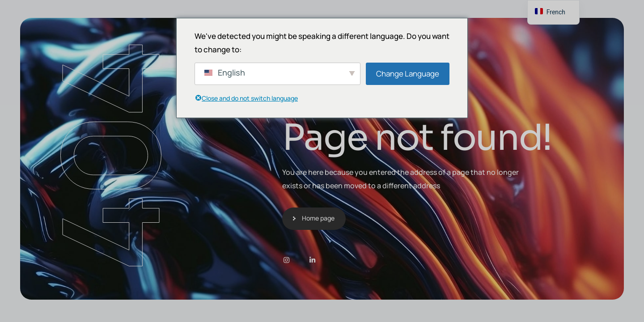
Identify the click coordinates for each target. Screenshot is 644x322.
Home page (318, 218)
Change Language (408, 74)
